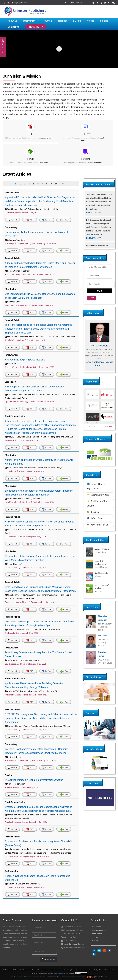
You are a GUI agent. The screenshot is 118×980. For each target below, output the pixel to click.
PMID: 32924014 (94, 202)
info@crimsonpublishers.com (74, 944)
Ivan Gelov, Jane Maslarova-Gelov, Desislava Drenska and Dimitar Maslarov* (41, 337)
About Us (13, 21)
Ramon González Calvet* (17, 271)
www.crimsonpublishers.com (67, 977)
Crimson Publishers (58, 973)
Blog (73, 3)
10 (56, 184)
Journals (48, 21)
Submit (91, 298)
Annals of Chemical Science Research (100, 364)
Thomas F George (100, 346)
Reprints (63, 21)
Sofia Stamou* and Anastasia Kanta (22, 660)
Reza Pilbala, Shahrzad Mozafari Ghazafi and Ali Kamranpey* (34, 468)
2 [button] (92, 422)
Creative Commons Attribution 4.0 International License (28, 977)
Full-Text (47, 220)
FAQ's (67, 3)
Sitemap (79, 3)
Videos (91, 21)
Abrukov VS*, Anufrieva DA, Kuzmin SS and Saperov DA (31, 691)
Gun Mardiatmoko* (15, 784)
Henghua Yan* (13, 302)
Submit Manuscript (99, 930)
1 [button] (87, 422)
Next (64, 184)
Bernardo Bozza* (14, 757)
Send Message (48, 959)
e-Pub (64, 220)
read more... (46, 138)
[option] (100, 346)
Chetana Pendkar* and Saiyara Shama (23, 499)
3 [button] (96, 422)
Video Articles (97, 934)
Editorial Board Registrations (96, 486)
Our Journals (96, 927)
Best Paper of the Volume (97, 503)
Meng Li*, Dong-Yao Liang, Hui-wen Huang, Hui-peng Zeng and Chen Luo (39, 437)
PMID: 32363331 (94, 228)
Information (31, 21)
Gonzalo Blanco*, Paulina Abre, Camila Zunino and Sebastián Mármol (38, 726)
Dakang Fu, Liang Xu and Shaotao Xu (23, 884)
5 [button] (94, 426)
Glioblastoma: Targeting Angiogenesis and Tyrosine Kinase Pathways (98, 195)
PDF (30, 220)
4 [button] (90, 426)
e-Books (77, 21)
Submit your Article (98, 495)
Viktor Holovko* (13, 564)
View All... (110, 427)
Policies (106, 21)
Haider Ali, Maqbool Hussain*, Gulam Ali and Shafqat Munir (33, 629)
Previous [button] (82, 346)
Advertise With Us (98, 525)
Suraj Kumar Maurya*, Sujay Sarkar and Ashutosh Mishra (32, 209)
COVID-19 (36, 27)
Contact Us (13, 27)
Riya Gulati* (12, 363)
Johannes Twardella (15, 240)
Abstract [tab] (12, 220)
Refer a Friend (96, 518)
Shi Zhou (102, 636)
